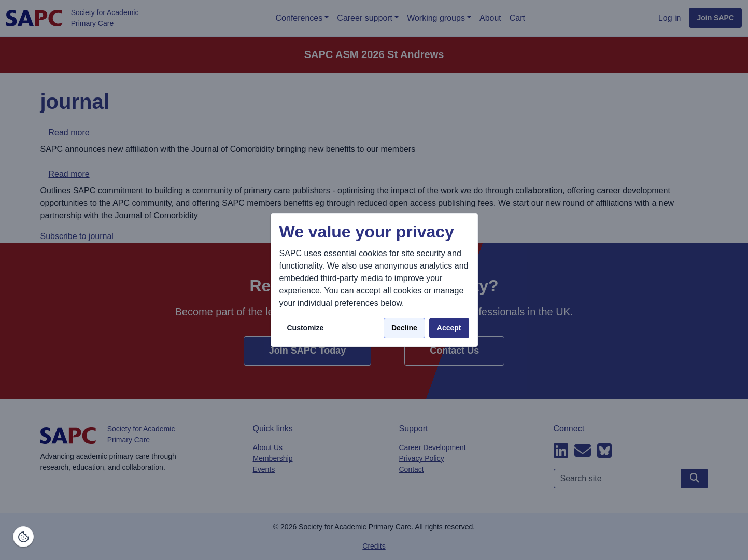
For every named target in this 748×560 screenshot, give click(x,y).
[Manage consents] (23, 537)
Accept (449, 328)
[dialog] (374, 280)
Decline (404, 328)
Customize (306, 328)
